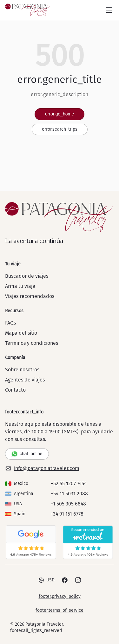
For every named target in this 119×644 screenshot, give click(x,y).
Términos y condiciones (32, 343)
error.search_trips (60, 129)
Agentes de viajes (25, 380)
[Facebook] (65, 580)
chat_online (27, 454)
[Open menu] (109, 10)
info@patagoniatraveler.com (42, 468)
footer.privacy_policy (60, 596)
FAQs (10, 323)
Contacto (15, 390)
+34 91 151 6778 (67, 514)
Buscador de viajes (27, 276)
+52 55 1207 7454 (69, 483)
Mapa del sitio (21, 333)
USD (46, 580)
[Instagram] (78, 580)
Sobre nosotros (22, 370)
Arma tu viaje (20, 286)
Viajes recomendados (30, 296)
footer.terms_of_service (60, 610)
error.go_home (60, 114)
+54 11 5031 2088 (69, 494)
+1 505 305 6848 (68, 504)
